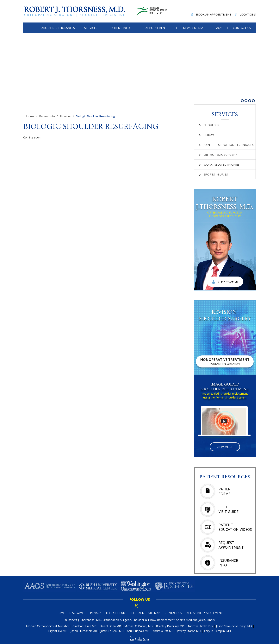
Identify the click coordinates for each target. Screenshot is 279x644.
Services (91, 28)
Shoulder (65, 116)
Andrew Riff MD (163, 631)
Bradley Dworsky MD (170, 626)
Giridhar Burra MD (84, 626)
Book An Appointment (211, 15)
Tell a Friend (115, 613)
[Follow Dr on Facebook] (130, 606)
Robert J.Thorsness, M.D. (225, 207)
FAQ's (219, 28)
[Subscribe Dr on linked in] (143, 606)
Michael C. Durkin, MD (139, 626)
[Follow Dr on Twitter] (136, 606)
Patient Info (120, 28)
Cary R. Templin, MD (217, 631)
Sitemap (154, 613)
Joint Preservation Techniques (226, 145)
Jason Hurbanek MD (84, 631)
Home (30, 116)
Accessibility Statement (205, 613)
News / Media (193, 28)
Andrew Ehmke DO (200, 626)
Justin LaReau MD (112, 631)
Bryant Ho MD (58, 631)
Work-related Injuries (219, 164)
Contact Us (242, 28)
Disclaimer (77, 613)
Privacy (96, 613)
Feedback (137, 613)
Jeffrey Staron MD (189, 631)
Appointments (157, 28)
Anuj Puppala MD (138, 631)
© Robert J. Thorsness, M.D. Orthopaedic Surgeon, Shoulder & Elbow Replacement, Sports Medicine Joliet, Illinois (140, 620)
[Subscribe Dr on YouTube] (149, 606)
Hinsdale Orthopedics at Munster (47, 626)
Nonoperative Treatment (225, 361)
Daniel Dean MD (110, 626)
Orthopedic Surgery (218, 155)
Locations (245, 15)
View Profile (225, 282)
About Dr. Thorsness (58, 28)
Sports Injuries (213, 174)
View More (225, 447)
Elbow (206, 135)
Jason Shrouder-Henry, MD (234, 626)
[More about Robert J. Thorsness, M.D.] (76, 12)
